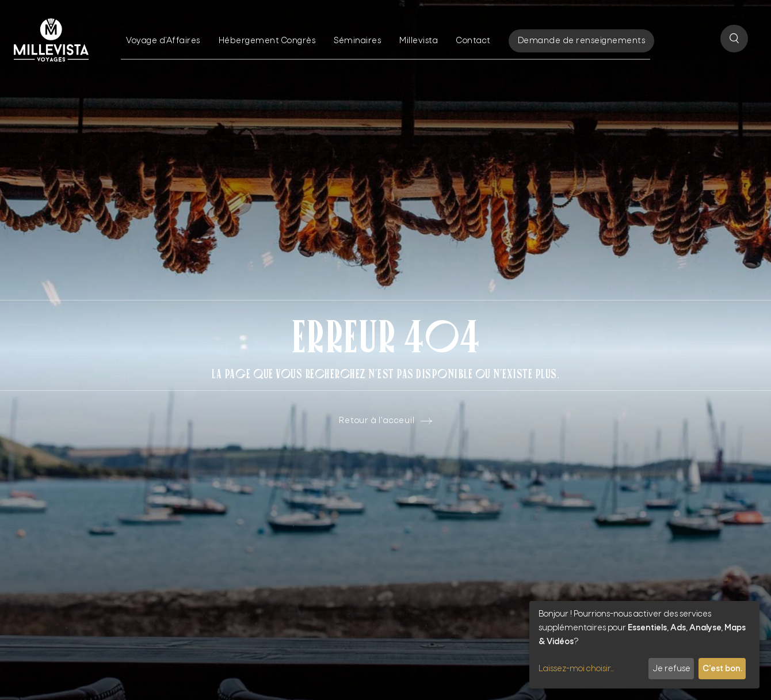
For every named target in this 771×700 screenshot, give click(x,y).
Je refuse (671, 669)
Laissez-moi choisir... (576, 669)
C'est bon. (722, 669)
